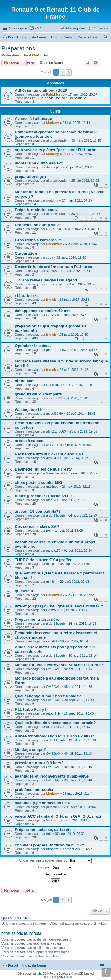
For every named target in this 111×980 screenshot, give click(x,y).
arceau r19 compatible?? (38, 511)
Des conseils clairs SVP (37, 527)
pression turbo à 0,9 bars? (39, 763)
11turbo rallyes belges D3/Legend (46, 280)
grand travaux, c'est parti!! (39, 394)
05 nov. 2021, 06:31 (85, 229)
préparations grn (30, 176)
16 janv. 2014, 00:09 (74, 458)
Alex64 (51, 458)
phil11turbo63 (56, 350)
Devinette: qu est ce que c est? (43, 469)
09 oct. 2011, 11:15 (78, 669)
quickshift (24, 591)
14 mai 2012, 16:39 (82, 623)
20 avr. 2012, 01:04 (74, 641)
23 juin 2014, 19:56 (83, 431)
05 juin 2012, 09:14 (74, 610)
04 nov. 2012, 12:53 (83, 515)
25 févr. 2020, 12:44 (82, 244)
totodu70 (53, 727)
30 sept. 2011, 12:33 (79, 700)
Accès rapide (18, 28)
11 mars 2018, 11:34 (75, 271)
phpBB (42, 974)
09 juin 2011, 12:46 (78, 767)
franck (51, 300)
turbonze (53, 849)
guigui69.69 (55, 414)
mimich (51, 564)
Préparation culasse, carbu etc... (45, 830)
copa (50, 257)
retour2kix (53, 713)
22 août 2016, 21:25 (74, 370)
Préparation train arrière (37, 619)
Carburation (26, 253)
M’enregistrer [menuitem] (75, 28)
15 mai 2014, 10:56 (77, 445)
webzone (53, 445)
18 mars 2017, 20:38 (74, 300)
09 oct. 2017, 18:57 (81, 284)
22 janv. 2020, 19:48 (71, 257)
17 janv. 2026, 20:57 (83, 94)
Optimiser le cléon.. (33, 346)
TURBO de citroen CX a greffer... (45, 560)
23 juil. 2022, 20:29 (79, 167)
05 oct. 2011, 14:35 (78, 687)
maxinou (52, 487)
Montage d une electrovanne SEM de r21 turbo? (59, 665)
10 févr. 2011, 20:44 (81, 807)
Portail (13, 37)
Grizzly (51, 315)
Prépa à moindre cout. (36, 210)
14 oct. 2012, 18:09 (69, 531)
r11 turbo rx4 (27, 296)
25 (91, 339)
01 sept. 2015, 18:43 (73, 398)
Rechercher (88, 63)
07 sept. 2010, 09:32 (70, 834)
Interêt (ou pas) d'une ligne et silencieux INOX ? (59, 606)
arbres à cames (29, 441)
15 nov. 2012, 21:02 (71, 500)
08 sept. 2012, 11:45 (75, 564)
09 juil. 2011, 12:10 (78, 753)
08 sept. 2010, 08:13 (75, 820)
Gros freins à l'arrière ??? (39, 240)
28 (106, 339)
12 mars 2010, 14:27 (77, 849)
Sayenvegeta (56, 473)
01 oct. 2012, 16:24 (78, 550)
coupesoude (55, 284)
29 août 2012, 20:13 (75, 582)
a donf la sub (55, 515)
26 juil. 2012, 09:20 (82, 595)
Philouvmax (55, 244)
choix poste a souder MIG (38, 483)
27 (101, 339)
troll (49, 531)
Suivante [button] (69, 73)
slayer (50, 398)
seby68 (51, 271)
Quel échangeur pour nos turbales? (48, 696)
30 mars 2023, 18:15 (86, 140)
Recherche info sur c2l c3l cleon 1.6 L (50, 454)
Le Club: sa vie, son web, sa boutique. (59, 98)
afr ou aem (25, 381)
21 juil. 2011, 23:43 (76, 727)
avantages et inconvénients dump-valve (52, 776)
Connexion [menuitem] (100, 28)
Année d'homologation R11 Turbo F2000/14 (55, 736)
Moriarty (53, 123)
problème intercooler (34, 790)
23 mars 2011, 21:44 (77, 794)
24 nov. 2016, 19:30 (74, 335)
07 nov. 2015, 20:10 (78, 385)
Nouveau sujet (17, 63)
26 (96, 339)
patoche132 (55, 807)
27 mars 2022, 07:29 (77, 200)
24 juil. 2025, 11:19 (76, 123)
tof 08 (48, 55)
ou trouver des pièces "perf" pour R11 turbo (56, 150)
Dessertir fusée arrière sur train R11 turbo (54, 267)
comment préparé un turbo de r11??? (49, 845)
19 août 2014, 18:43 (81, 414)
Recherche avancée (96, 63)
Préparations (18, 48)
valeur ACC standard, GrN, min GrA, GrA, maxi (58, 816)
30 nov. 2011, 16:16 (83, 656)
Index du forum (34, 965)
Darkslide (53, 385)
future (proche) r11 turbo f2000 (43, 496)
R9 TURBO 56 (57, 229)
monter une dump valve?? (39, 163)
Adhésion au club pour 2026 (41, 90)
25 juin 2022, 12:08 (85, 181)
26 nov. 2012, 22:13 (76, 487)
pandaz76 (53, 550)
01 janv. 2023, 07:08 (77, 154)
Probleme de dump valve (38, 225)
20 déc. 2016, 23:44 (74, 315)
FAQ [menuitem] (38, 28)
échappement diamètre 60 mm (43, 311)
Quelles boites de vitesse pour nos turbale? (55, 723)
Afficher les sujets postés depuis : (55, 861)
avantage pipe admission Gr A (43, 803)
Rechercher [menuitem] (106, 38)
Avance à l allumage (33, 119)
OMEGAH (53, 669)
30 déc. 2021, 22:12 (86, 214)
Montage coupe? (30, 749)
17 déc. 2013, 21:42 (83, 473)
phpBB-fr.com (63, 977)
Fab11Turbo (33, 55)
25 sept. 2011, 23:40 (79, 713)
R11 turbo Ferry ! (30, 709)
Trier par (55, 867)
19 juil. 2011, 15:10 (82, 740)
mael (50, 500)
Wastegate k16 (28, 410)
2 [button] (62, 72)
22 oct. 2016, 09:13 (83, 350)
